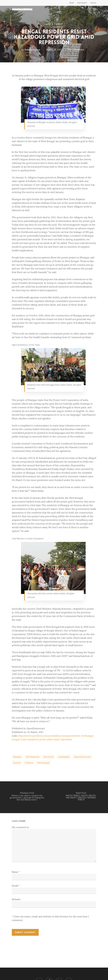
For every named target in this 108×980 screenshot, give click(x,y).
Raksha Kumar (33, 50)
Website (16, 899)
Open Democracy (82, 757)
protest (17, 763)
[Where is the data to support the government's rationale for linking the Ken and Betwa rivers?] (27, 797)
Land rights (64, 757)
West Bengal (43, 763)
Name (16, 872)
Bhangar (17, 757)
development (33, 757)
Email (16, 886)
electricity (49, 757)
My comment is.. (21, 827)
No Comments (76, 50)
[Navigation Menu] (95, 9)
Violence (29, 763)
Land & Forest (54, 24)
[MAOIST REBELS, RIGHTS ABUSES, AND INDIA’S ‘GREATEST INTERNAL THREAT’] (81, 797)
